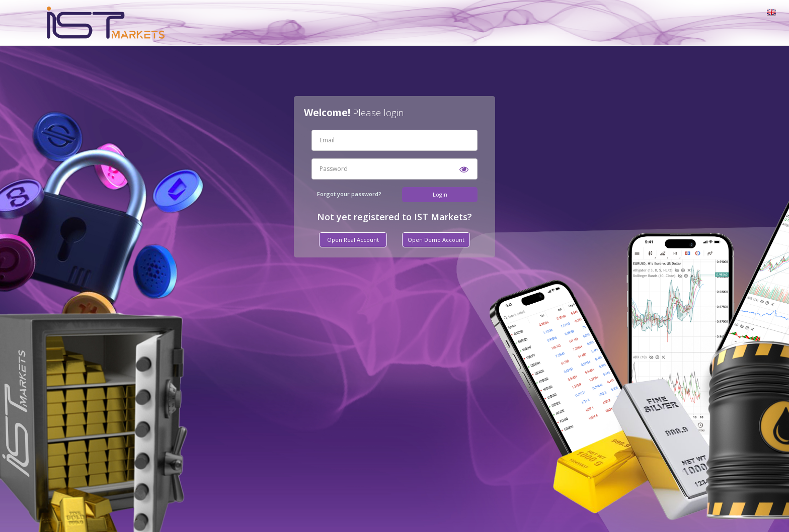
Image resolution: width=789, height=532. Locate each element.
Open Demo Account (436, 240)
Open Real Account (353, 240)
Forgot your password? (349, 194)
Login (440, 194)
